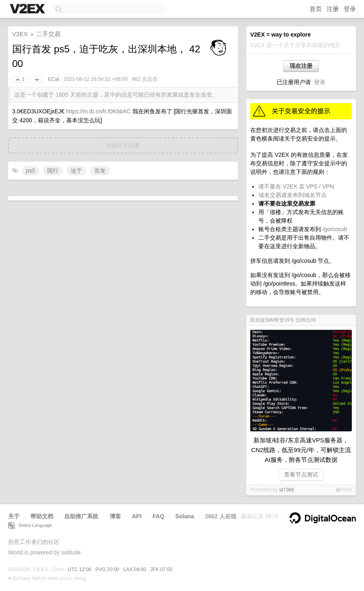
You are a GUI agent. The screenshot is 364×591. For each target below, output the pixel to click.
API (137, 516)
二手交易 (48, 34)
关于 (14, 516)
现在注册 (301, 66)
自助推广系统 (81, 516)
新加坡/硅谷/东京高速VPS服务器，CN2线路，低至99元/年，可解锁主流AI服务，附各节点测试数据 (301, 450)
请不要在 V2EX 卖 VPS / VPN (296, 186)
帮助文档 (42, 516)
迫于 (76, 171)
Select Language (30, 525)
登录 (350, 9)
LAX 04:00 (135, 569)
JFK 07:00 (161, 569)
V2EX (20, 34)
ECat (54, 79)
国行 (53, 171)
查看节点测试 (301, 474)
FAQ (159, 516)
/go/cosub (335, 229)
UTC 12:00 (80, 569)
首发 (100, 171)
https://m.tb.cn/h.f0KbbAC (98, 111)
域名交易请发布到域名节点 (292, 195)
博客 (115, 516)
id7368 (286, 490)
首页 (316, 9)
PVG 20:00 (107, 569)
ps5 (31, 171)
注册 (333, 9)
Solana (185, 516)
